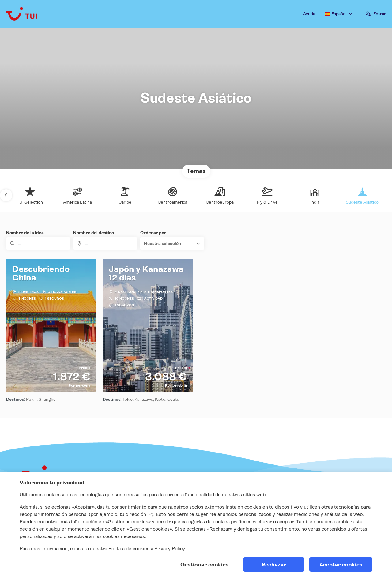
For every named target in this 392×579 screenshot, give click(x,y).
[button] (6, 195)
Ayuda (309, 14)
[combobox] (105, 243)
